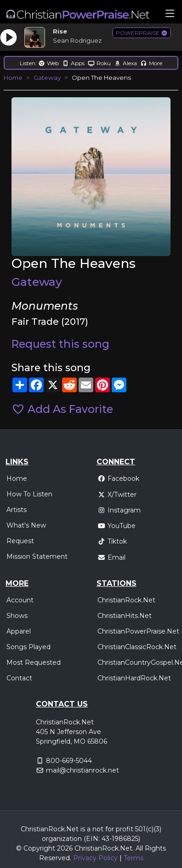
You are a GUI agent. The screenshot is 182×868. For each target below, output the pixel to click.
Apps (73, 63)
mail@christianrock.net (82, 770)
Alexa (125, 63)
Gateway (47, 78)
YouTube (117, 526)
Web (48, 63)
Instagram (119, 510)
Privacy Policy (95, 858)
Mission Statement (37, 556)
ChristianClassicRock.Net (137, 647)
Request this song (60, 344)
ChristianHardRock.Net (134, 678)
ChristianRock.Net (126, 600)
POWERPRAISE (142, 33)
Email (111, 557)
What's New (26, 525)
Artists (17, 510)
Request (20, 541)
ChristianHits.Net (125, 616)
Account (20, 600)
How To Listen (29, 494)
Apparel (19, 631)
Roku (99, 63)
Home (13, 78)
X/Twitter (117, 495)
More (151, 63)
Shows (17, 616)
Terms (134, 858)
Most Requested (34, 662)
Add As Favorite (62, 409)
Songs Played (28, 647)
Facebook (118, 479)
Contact (19, 678)
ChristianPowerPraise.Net (138, 631)
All (139, 848)
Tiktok (112, 541)
